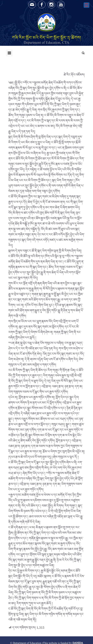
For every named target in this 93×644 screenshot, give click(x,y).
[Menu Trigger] (86, 5)
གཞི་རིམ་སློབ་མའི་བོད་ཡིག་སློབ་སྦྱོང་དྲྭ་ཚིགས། (47, 38)
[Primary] (9, 53)
